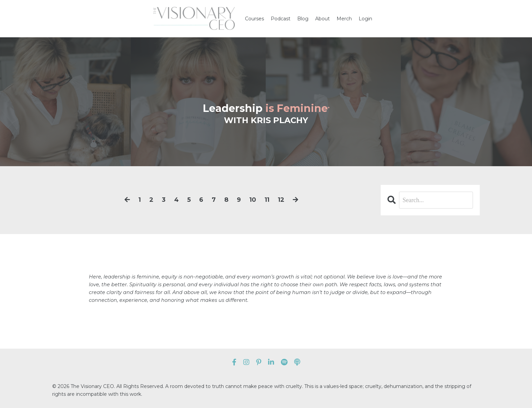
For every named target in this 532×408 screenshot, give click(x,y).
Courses (254, 19)
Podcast (281, 19)
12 (281, 200)
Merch (344, 19)
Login (365, 19)
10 (253, 200)
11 (267, 200)
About (322, 19)
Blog (303, 19)
